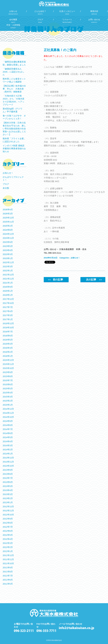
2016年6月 (8, 336)
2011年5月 (8, 584)
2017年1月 (8, 319)
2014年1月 (8, 454)
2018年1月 (8, 295)
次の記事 (94, 280)
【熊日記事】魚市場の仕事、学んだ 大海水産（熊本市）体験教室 (14, 89)
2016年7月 (8, 332)
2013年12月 (8, 458)
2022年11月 (8, 262)
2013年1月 (8, 502)
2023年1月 (8, 258)
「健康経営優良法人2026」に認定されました (13, 72)
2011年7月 (8, 576)
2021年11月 (8, 279)
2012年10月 (8, 515)
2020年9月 (8, 287)
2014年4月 (8, 441)
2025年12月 (8, 218)
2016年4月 (8, 344)
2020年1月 (8, 291)
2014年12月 (8, 409)
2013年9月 (8, 470)
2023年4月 (8, 250)
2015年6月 (8, 384)
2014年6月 (8, 433)
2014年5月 (8, 437)
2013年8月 (8, 474)
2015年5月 (8, 388)
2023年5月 (8, 246)
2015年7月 (8, 380)
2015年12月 (8, 360)
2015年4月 (8, 393)
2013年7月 (8, 478)
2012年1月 (8, 551)
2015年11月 (8, 364)
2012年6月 (8, 531)
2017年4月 (8, 311)
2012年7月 (8, 527)
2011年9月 (8, 567)
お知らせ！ (75, 258)
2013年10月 (8, 466)
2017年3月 (8, 315)
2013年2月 (8, 498)
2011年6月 (8, 580)
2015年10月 (8, 368)
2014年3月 (8, 445)
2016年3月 (8, 348)
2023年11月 (8, 238)
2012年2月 (8, 547)
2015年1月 (8, 405)
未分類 (6, 188)
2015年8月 (8, 376)
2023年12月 (8, 234)
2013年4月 (8, 490)
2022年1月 (8, 271)
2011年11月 (8, 559)
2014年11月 (8, 413)
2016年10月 (8, 327)
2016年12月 (8, 323)
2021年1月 (8, 283)
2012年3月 (8, 543)
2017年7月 (8, 307)
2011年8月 (8, 572)
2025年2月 (8, 226)
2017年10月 (8, 303)
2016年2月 (8, 352)
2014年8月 (8, 425)
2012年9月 (8, 519)
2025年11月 (8, 222)
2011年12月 (8, 555)
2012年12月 (8, 506)
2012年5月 (8, 535)
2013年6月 (8, 482)
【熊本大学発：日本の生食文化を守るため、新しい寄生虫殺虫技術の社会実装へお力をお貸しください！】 (14, 129)
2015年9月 (8, 372)
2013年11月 (8, 462)
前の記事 (55, 280)
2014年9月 (8, 421)
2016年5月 (8, 340)
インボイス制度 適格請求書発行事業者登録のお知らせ (14, 148)
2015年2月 (8, 401)
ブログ (6, 184)
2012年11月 (8, 511)
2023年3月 (8, 254)
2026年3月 (8, 214)
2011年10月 (8, 563)
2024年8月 (8, 230)
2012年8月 (8, 523)
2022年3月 (8, 266)
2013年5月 (8, 486)
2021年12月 (8, 275)
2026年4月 (8, 209)
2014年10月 (8, 417)
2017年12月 (8, 299)
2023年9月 (8, 242)
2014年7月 (8, 429)
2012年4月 (8, 539)
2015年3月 (8, 397)
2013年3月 (8, 494)
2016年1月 (8, 356)
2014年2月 (8, 450)
